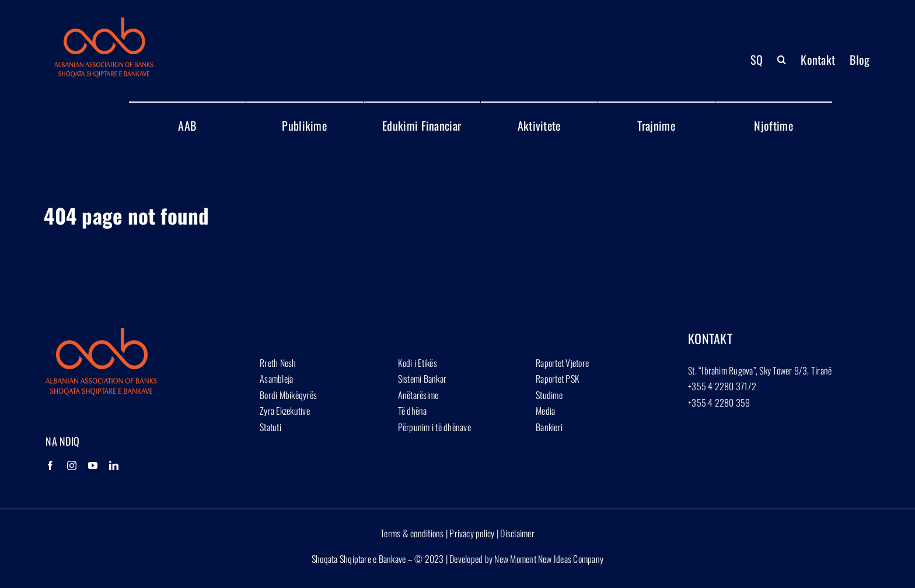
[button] (782, 60)
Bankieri (549, 427)
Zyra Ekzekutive (285, 411)
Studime (549, 395)
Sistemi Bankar (422, 379)
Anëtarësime (418, 395)
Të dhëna (413, 411)
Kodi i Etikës (418, 363)
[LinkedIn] (114, 466)
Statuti (270, 427)
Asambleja (276, 379)
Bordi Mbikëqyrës (288, 395)
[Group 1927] (104, 22)
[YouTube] (93, 466)
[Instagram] (72, 466)
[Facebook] (50, 466)
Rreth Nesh (278, 363)
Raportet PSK (558, 379)
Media (545, 411)
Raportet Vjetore (562, 363)
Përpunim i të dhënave (434, 427)
